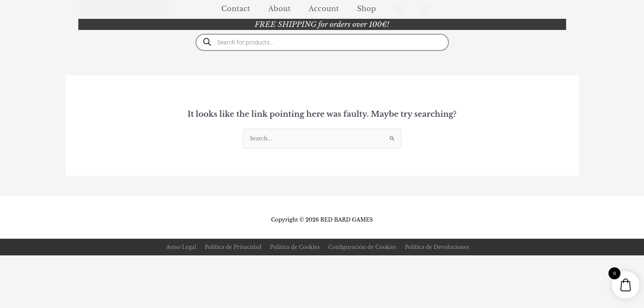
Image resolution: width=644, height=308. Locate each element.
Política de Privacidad (233, 247)
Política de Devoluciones (437, 247)
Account (324, 9)
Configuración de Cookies (362, 247)
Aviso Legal (181, 247)
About (280, 9)
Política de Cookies (295, 247)
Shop (367, 9)
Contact (236, 9)
